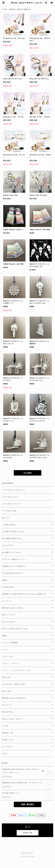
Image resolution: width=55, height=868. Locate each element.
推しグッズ (6, 518)
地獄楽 (4, 580)
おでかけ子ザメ (8, 545)
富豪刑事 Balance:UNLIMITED (14, 698)
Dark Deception (8, 622)
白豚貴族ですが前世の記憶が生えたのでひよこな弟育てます (24, 594)
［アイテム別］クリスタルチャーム (13, 490)
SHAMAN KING (8, 587)
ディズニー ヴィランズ (10, 663)
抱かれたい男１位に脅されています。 (15, 629)
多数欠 (4, 636)
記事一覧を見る (28, 804)
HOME (4, 9)
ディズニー (6, 649)
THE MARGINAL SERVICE (12, 573)
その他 (4, 754)
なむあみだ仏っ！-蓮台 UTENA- (14, 684)
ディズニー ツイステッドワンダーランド (16, 670)
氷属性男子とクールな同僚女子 (13, 566)
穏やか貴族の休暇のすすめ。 (12, 539)
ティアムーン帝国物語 (10, 643)
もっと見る (28, 473)
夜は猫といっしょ (8, 740)
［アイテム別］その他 (9, 511)
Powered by (28, 857)
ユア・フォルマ (7, 747)
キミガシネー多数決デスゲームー (14, 559)
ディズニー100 (7, 656)
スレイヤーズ (6, 601)
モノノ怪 (5, 726)
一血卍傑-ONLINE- (9, 525)
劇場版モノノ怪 (7, 733)
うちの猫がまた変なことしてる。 (13, 532)
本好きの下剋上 (8, 712)
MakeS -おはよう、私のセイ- (13, 719)
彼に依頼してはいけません (11, 552)
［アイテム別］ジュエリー (10, 497)
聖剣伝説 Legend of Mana (12, 608)
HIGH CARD (7, 691)
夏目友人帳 (6, 677)
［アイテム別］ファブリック (11, 504)
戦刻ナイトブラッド (9, 615)
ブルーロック (7, 705)
